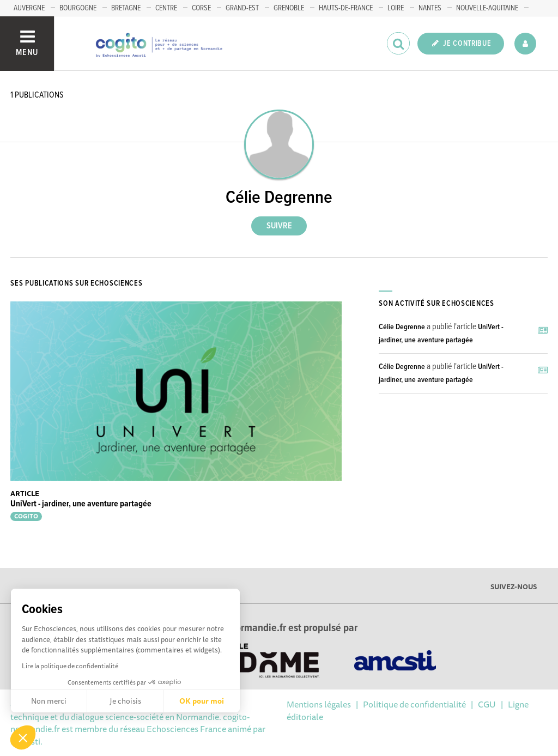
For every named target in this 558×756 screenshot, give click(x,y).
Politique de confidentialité (414, 704)
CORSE (201, 8)
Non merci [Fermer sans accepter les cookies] (49, 701)
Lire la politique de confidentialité (70, 666)
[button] (23, 737)
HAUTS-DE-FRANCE (346, 8)
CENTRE (166, 8)
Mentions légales (319, 704)
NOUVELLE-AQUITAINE (487, 8)
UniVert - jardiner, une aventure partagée (81, 504)
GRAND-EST (242, 8)
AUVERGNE (29, 8)
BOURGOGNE (78, 8)
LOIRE (396, 8)
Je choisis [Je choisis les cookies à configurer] (125, 701)
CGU (487, 704)
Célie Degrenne (402, 327)
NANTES (430, 8)
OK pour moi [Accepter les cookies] (202, 701)
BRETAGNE (126, 8)
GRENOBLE (289, 8)
